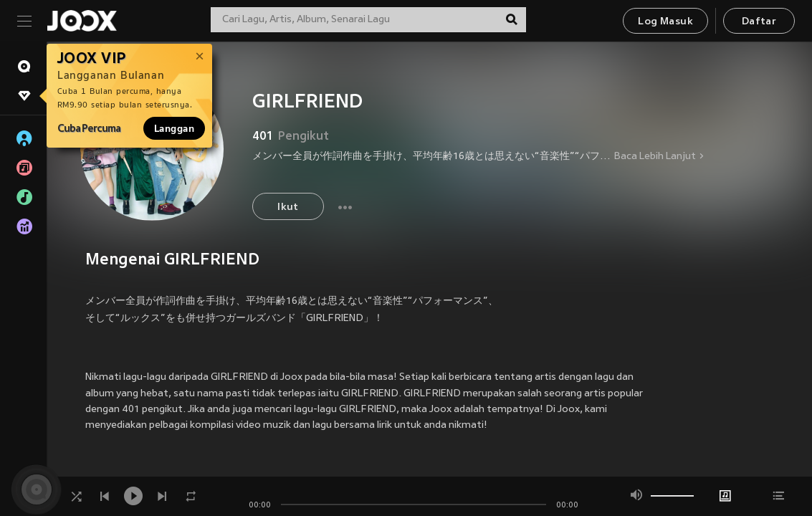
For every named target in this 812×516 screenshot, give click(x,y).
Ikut (288, 207)
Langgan (174, 128)
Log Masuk (665, 22)
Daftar (759, 22)
